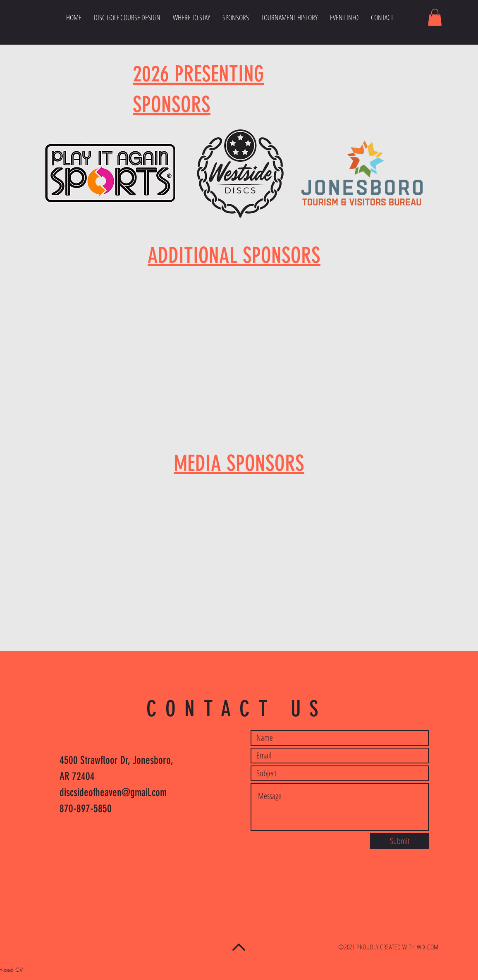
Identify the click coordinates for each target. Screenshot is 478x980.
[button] (435, 17)
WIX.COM (428, 947)
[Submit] (399, 841)
